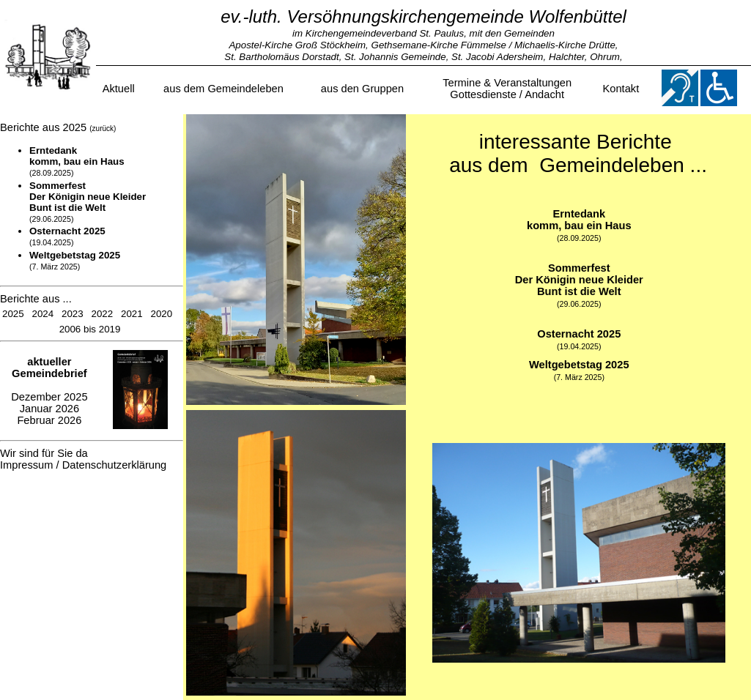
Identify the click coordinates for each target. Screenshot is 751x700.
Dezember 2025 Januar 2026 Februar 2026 (49, 391)
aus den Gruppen (362, 89)
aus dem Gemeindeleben (223, 89)
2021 (132, 314)
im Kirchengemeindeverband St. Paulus (378, 33)
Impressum (26, 465)
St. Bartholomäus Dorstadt (281, 57)
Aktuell (119, 89)
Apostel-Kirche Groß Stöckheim (297, 45)
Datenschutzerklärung (115, 465)
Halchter (567, 57)
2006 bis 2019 (90, 329)
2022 (103, 314)
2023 (73, 314)
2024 (43, 314)
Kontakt (621, 89)
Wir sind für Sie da (44, 453)
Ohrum (605, 57)
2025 (13, 314)
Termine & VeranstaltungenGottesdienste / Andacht (507, 89)
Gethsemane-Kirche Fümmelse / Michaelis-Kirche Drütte (493, 45)
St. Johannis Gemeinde (395, 57)
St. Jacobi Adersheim (497, 57)
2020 (162, 314)
